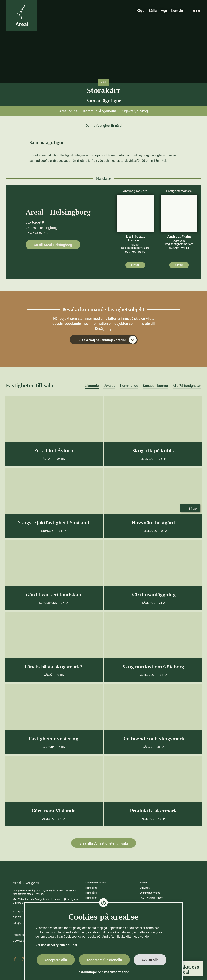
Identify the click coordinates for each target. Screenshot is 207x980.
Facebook (15, 960)
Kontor (143, 883)
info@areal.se (21, 924)
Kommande (129, 386)
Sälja (153, 11)
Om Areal (145, 888)
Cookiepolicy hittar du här (59, 945)
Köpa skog (91, 888)
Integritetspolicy (23, 935)
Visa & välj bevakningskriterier (107, 340)
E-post (135, 265)
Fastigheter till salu (96, 883)
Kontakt (177, 11)
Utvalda (109, 386)
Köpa (141, 11)
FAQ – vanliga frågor (151, 898)
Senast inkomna (155, 386)
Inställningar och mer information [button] (103, 972)
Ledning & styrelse (150, 893)
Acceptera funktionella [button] (104, 960)
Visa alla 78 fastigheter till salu (104, 844)
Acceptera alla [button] (56, 960)
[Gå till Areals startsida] (22, 16)
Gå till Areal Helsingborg (53, 245)
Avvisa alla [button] (150, 960)
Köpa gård (91, 893)
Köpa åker (91, 898)
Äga (164, 11)
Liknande (92, 386)
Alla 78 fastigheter (187, 386)
